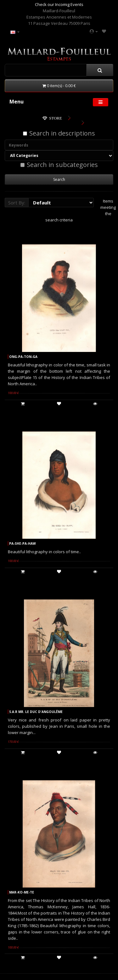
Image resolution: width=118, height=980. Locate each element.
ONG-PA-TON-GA (23, 357)
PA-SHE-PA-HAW (22, 543)
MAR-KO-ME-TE (22, 892)
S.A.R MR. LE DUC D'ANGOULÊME (36, 712)
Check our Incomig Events (59, 4)
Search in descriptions (59, 133)
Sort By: (17, 203)
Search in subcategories (59, 165)
